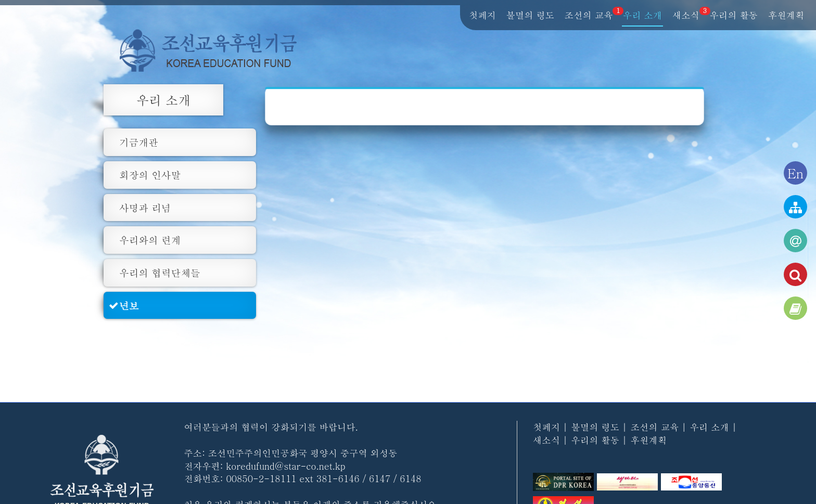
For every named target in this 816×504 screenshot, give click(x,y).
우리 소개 (642, 16)
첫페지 (482, 16)
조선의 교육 (589, 16)
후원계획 (786, 16)
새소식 (686, 16)
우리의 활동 (734, 16)
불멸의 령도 (530, 16)
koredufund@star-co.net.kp (285, 466)
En (795, 173)
